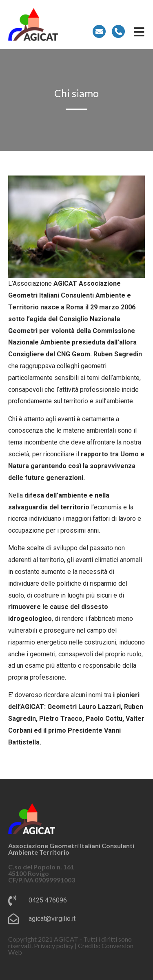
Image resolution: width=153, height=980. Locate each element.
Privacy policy (54, 946)
